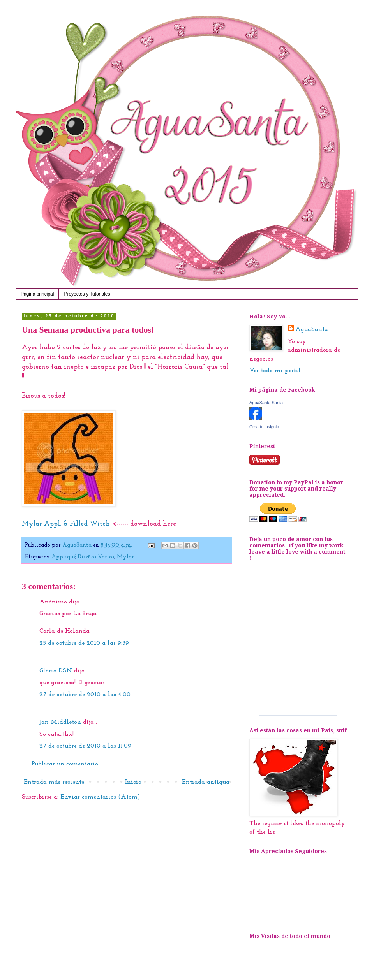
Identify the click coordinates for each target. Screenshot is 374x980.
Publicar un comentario (65, 764)
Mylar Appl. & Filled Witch (67, 524)
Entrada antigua (206, 782)
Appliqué (63, 557)
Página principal (37, 294)
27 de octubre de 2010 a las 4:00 (85, 695)
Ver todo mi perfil (275, 371)
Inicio (133, 782)
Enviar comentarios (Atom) (100, 797)
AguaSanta (312, 329)
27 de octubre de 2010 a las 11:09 (85, 746)
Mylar (125, 557)
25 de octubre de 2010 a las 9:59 (84, 643)
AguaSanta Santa (266, 403)
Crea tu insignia (264, 427)
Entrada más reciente (54, 782)
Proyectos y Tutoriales (87, 294)
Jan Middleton (60, 722)
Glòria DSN (56, 671)
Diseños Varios (96, 557)
